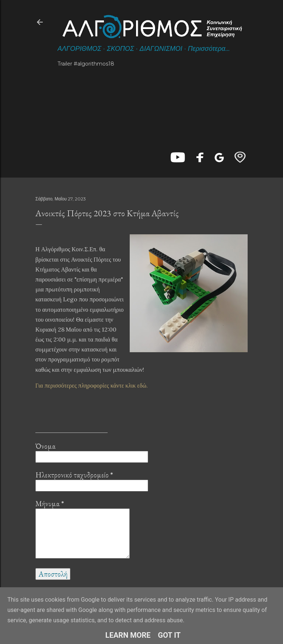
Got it (170, 635)
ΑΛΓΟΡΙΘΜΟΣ (79, 49)
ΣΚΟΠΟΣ (120, 49)
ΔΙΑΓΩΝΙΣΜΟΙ (161, 49)
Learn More (128, 635)
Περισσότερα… (209, 49)
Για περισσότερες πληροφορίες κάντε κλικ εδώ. (92, 385)
